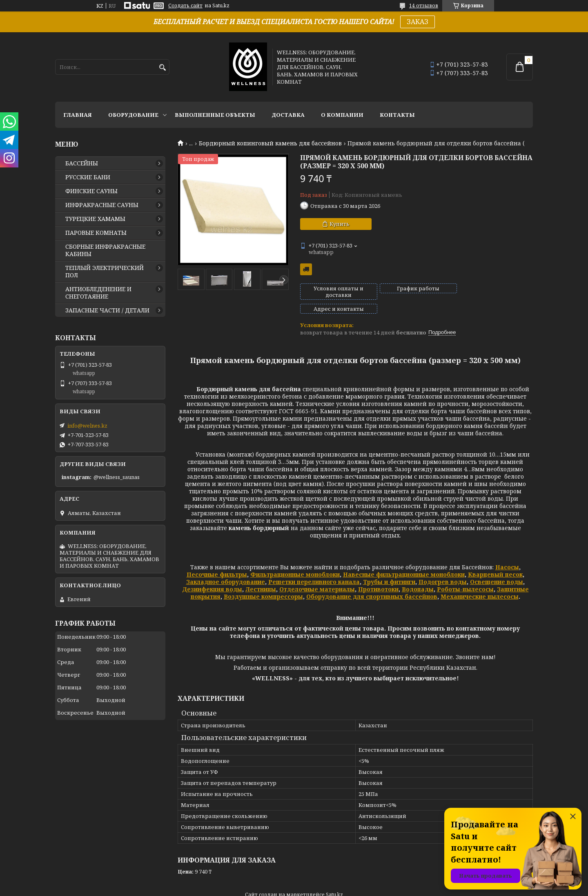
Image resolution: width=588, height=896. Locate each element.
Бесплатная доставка (306, 269)
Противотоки (378, 575)
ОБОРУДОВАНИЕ (133, 115)
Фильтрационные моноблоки (295, 561)
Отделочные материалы (317, 575)
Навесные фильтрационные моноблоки (404, 561)
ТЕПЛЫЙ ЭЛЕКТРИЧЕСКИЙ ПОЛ (105, 272)
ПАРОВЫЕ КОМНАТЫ (96, 233)
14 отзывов (424, 6)
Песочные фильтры (217, 561)
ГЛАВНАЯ (78, 115)
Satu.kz (334, 881)
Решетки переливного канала (314, 568)
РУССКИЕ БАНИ (88, 177)
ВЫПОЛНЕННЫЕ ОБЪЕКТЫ (215, 115)
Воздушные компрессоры (263, 583)
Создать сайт (185, 6)
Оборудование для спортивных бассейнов (372, 583)
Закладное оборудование (226, 568)
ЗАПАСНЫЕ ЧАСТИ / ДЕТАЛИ (107, 310)
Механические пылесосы (480, 583)
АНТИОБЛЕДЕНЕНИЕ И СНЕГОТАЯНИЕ (98, 293)
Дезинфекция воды (212, 575)
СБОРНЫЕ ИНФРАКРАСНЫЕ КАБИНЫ (105, 250)
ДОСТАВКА (288, 115)
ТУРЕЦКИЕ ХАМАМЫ (95, 219)
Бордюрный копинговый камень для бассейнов (270, 143)
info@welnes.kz (87, 426)
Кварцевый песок (495, 561)
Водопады (418, 575)
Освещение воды (497, 568)
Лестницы (261, 575)
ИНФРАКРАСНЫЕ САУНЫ (102, 205)
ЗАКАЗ (418, 22)
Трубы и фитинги (389, 568)
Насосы (507, 553)
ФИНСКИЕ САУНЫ (91, 191)
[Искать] (162, 68)
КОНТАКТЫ (397, 115)
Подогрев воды (443, 568)
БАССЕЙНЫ (82, 163)
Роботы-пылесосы (465, 575)
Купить (340, 224)
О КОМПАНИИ (342, 115)
